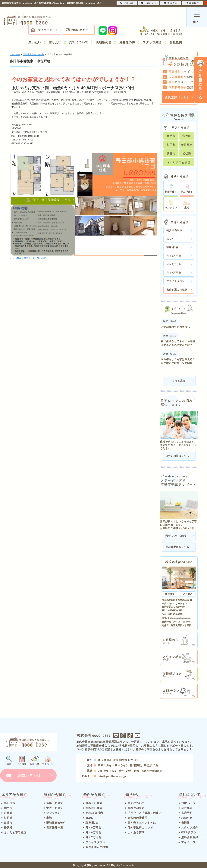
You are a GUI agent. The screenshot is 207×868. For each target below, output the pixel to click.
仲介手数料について (140, 828)
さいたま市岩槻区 (15, 832)
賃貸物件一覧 (55, 828)
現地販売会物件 (56, 823)
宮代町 (8, 813)
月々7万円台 (174, 273)
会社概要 (176, 42)
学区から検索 (94, 808)
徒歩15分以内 (174, 230)
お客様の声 (127, 42)
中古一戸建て (55, 808)
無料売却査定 (136, 808)
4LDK (170, 239)
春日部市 (10, 803)
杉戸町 (8, 818)
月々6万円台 (174, 264)
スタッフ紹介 (152, 42)
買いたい (35, 42)
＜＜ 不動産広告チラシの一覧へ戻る (28, 258)
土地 (49, 818)
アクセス (188, 594)
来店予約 (187, 813)
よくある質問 (136, 832)
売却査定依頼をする (177, 547)
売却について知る (176, 536)
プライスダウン (176, 281)
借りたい (55, 42)
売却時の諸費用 (138, 818)
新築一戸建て (55, 803)
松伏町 (8, 828)
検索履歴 (192, 3)
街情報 (185, 823)
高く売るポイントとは (142, 823)
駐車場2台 (172, 247)
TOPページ (188, 803)
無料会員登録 (190, 837)
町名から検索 (94, 803)
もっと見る (179, 381)
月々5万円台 (174, 256)
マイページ (45, 30)
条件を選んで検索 (177, 290)
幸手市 (8, 808)
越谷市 (8, 823)
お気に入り (149, 3)
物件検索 (127, 3)
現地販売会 (104, 42)
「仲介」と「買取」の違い (145, 813)
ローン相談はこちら (177, 456)
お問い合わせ (80, 30)
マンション (53, 813)
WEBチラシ (189, 832)
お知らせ (187, 818)
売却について (79, 42)
